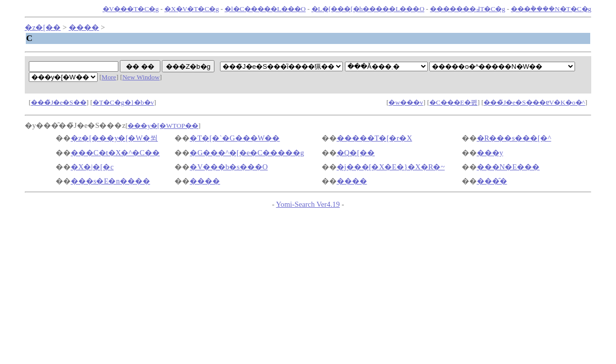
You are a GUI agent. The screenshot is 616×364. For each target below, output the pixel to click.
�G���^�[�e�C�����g (247, 153)
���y (490, 153)
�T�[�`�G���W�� (235, 138)
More (109, 77)
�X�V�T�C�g (192, 9)
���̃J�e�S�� (59, 102)
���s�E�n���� (111, 181)
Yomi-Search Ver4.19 (308, 204)
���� (84, 27)
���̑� (492, 181)
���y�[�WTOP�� (163, 126)
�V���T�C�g (131, 9)
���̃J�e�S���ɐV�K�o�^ (534, 102)
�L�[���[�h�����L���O (368, 9)
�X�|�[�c (92, 167)
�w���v (406, 102)
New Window (141, 77)
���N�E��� (509, 167)
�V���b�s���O (229, 167)
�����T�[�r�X (375, 138)
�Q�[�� (356, 153)
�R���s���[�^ (514, 138)
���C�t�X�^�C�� (115, 153)
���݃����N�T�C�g (551, 9)
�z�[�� (43, 27)
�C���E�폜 (453, 102)
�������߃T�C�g (468, 9)
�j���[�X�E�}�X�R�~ (391, 167)
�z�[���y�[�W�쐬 (114, 138)
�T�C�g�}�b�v (123, 102)
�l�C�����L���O (265, 9)
